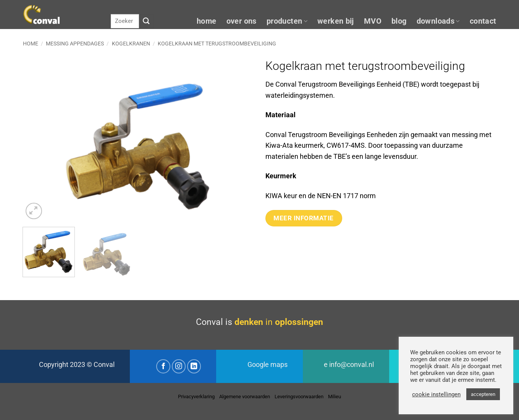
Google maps (268, 365)
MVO (373, 21)
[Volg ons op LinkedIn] (194, 366)
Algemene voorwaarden (245, 397)
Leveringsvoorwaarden (299, 397)
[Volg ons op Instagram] (179, 366)
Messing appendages (75, 44)
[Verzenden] (146, 21)
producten (287, 21)
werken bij (336, 21)
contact (483, 21)
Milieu (335, 397)
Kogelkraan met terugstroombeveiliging (217, 44)
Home (31, 44)
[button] (34, 211)
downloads (438, 21)
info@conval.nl (352, 365)
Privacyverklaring (196, 397)
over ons (242, 21)
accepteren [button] (483, 394)
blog (399, 21)
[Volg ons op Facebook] (163, 366)
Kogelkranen (131, 44)
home (207, 21)
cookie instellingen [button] (436, 394)
